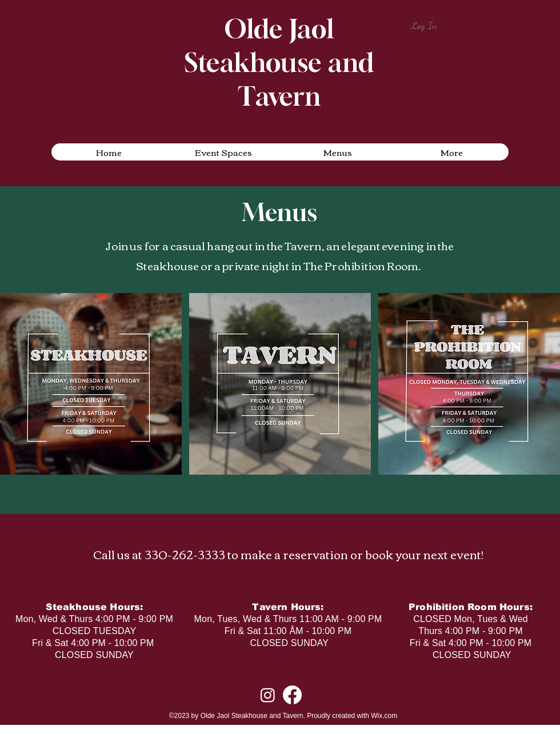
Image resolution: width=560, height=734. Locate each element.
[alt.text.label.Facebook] (292, 695)
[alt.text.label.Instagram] (268, 695)
